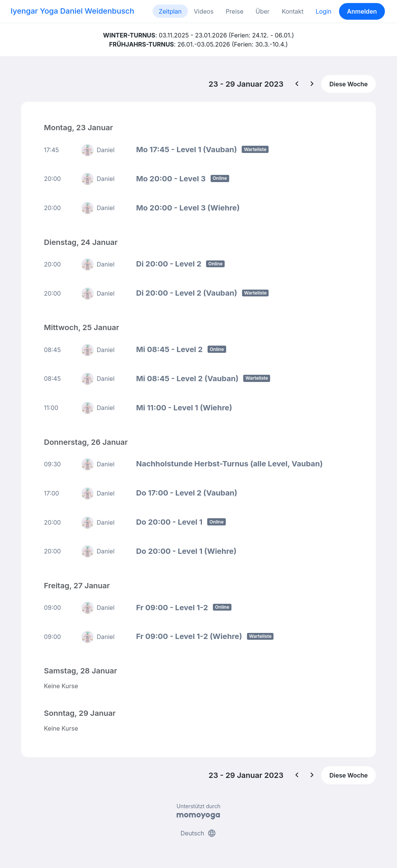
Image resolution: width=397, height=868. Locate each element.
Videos (204, 11)
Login (324, 11)
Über (263, 11)
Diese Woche (348, 84)
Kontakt (293, 11)
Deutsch (199, 833)
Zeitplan (170, 11)
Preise (235, 11)
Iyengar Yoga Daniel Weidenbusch (72, 11)
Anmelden (362, 11)
